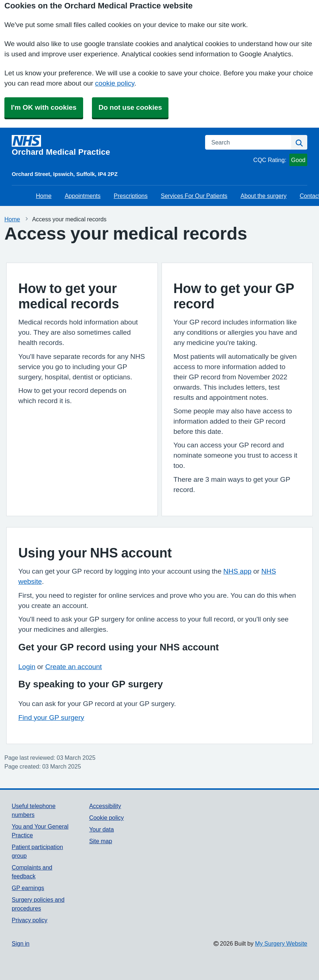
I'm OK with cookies (44, 107)
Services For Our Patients (194, 196)
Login (27, 667)
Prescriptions (131, 196)
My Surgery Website (281, 943)
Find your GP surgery (51, 718)
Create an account (73, 667)
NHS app (238, 571)
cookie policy (115, 83)
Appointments (83, 196)
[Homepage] (104, 146)
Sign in (21, 943)
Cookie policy (106, 818)
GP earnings (28, 888)
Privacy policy (29, 920)
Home (44, 196)
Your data (101, 829)
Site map (101, 841)
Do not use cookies (130, 107)
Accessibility (105, 806)
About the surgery (264, 196)
